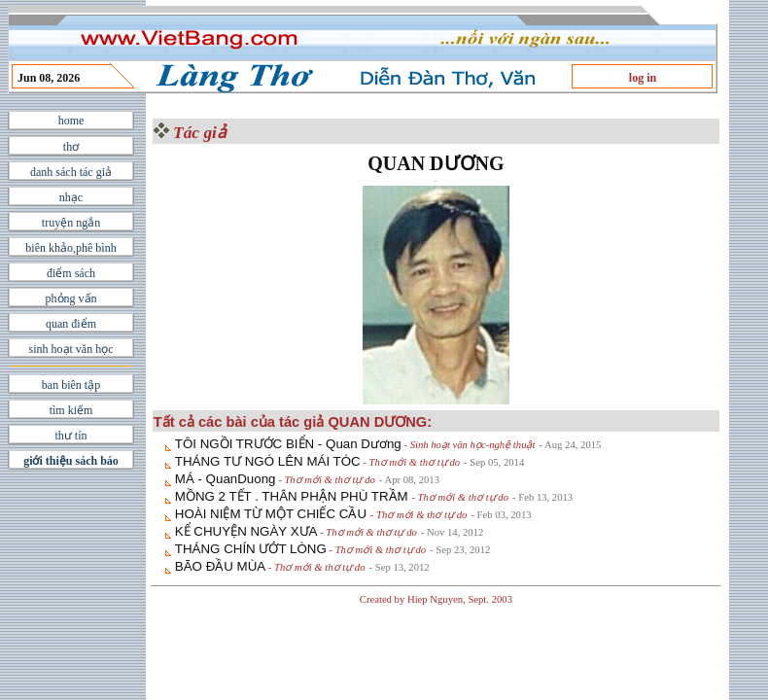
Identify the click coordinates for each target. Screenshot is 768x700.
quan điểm (71, 324)
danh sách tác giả (71, 172)
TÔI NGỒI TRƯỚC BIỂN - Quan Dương (288, 444)
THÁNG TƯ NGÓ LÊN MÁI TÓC (268, 461)
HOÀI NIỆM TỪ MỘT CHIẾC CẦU (273, 514)
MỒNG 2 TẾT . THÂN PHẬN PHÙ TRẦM (294, 496)
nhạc (71, 197)
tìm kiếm (71, 410)
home (71, 121)
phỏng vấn (71, 298)
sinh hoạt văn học (71, 349)
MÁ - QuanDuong (226, 479)
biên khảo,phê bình (70, 248)
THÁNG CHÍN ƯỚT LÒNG (251, 549)
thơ (71, 147)
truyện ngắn (71, 223)
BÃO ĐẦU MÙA (220, 566)
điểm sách (71, 273)
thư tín (70, 436)
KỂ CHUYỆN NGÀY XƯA (246, 531)
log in (643, 78)
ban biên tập (71, 385)
